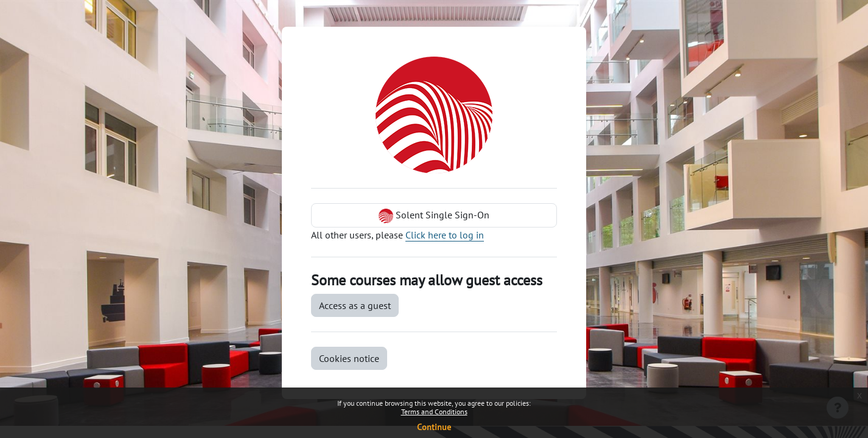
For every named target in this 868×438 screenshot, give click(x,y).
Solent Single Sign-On (434, 216)
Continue (434, 427)
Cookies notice (349, 358)
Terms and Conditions (434, 412)
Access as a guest (355, 305)
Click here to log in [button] (445, 235)
